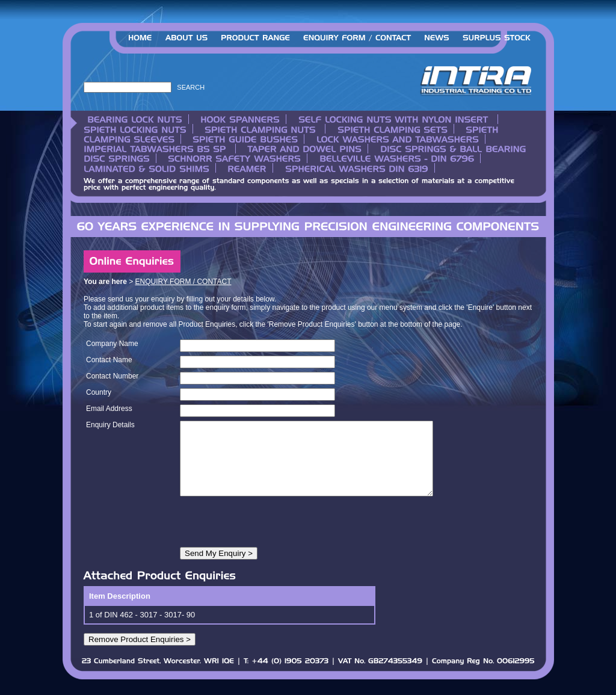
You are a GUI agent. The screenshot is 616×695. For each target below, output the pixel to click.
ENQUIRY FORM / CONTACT (183, 282)
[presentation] (271, 538)
